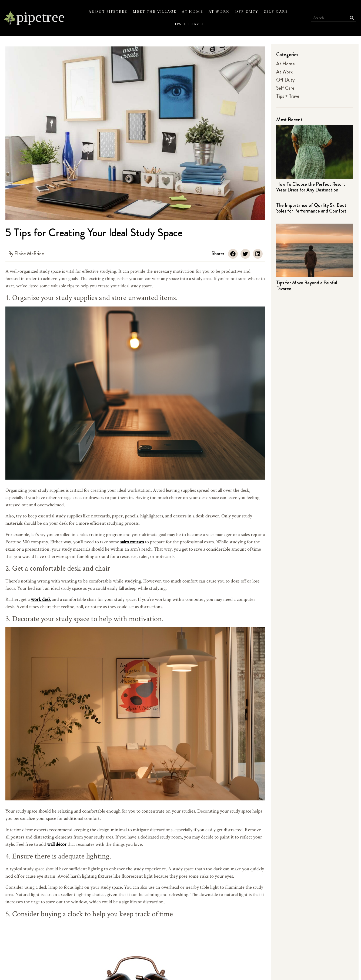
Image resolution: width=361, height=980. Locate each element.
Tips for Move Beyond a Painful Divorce (307, 286)
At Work (219, 12)
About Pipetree (108, 12)
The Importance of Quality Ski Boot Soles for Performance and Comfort (311, 208)
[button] (233, 254)
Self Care (276, 12)
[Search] (352, 18)
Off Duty (247, 12)
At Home (193, 12)
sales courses (132, 542)
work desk (41, 599)
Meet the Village (155, 12)
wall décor (57, 844)
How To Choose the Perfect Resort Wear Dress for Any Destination (311, 187)
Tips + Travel (188, 24)
